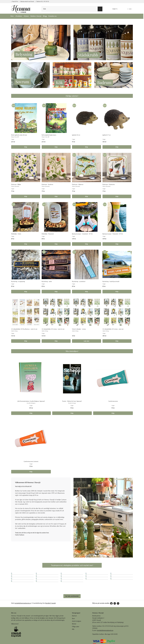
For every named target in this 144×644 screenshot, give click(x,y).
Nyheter (26, 16)
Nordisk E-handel (50, 617)
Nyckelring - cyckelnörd (79, 281)
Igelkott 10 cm (76, 135)
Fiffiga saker (76, 640)
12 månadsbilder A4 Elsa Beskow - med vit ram (24, 329)
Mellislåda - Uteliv (16, 234)
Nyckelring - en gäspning (18, 281)
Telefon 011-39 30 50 (42, 1)
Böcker (74, 638)
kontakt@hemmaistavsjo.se (23, 617)
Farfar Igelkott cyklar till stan (19, 135)
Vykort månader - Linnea (79, 329)
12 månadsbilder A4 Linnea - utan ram (113, 329)
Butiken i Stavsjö (36, 16)
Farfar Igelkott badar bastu (49, 135)
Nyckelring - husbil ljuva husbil (111, 281)
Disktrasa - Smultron (47, 184)
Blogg (45, 16)
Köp (26, 147)
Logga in (114, 9)
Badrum (74, 629)
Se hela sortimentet (72, 610)
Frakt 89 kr (15, 1)
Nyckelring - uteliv (47, 281)
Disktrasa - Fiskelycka (109, 184)
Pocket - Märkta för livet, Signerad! (72, 401)
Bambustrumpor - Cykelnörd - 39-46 (82, 234)
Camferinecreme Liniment (31, 461)
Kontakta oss (53, 16)
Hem (12, 16)
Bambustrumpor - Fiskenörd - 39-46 (113, 234)
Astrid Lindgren (77, 635)
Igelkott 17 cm (107, 135)
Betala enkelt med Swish (27, 1)
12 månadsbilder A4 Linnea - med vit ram (53, 329)
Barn (73, 632)
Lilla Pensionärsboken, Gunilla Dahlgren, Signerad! (31, 401)
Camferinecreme (113, 401)
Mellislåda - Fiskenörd (48, 234)
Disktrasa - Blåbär (16, 184)
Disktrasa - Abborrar (78, 184)
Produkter (19, 16)
